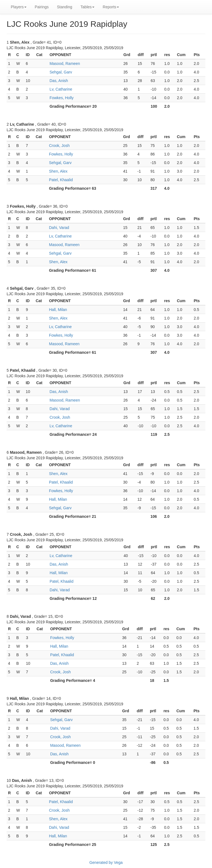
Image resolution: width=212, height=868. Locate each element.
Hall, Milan (58, 310)
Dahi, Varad (59, 228)
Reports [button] (111, 7)
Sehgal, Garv (61, 72)
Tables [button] (88, 7)
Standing (64, 7)
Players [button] (19, 7)
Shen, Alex (58, 171)
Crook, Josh (59, 146)
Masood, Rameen (65, 64)
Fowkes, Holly (61, 98)
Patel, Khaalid (61, 180)
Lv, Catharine (61, 89)
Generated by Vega (106, 862)
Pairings (42, 7)
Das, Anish (59, 81)
